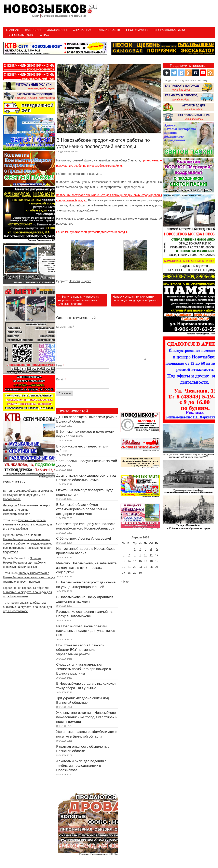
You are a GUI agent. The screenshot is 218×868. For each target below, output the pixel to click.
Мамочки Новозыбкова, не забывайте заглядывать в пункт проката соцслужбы (86, 568)
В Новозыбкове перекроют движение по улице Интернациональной (28, 510)
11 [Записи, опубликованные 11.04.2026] (151, 555)
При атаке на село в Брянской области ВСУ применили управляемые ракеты (80, 650)
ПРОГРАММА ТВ (137, 30)
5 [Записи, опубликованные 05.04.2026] (157, 549)
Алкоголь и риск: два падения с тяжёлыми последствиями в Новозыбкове (81, 766)
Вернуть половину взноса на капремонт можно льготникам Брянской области (79, 300)
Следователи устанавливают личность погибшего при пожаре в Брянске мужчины (84, 669)
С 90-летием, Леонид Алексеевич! (84, 539)
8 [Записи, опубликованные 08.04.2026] (135, 555)
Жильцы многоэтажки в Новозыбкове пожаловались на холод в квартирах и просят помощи (29, 577)
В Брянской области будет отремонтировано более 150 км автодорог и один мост (81, 509)
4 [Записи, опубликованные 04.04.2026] (151, 549)
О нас (44, 35)
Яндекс (86, 281)
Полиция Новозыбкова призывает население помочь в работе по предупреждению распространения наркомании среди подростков (28, 543)
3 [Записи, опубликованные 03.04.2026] (146, 549)
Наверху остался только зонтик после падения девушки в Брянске (135, 300)
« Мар (125, 582)
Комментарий (66, 327)
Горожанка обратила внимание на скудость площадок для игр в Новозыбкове (28, 495)
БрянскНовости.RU (170, 30)
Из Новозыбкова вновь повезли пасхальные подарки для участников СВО (86, 631)
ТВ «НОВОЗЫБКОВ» (20, 35)
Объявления (57, 30)
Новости (74, 281)
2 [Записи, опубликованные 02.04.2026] (140, 549)
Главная (13, 30)
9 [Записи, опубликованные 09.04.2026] (140, 555)
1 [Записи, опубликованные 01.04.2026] (135, 549)
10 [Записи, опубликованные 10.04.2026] (146, 555)
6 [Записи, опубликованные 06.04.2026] (124, 555)
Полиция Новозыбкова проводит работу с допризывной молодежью (24, 563)
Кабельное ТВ (109, 30)
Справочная (83, 30)
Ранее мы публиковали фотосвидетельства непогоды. (92, 232)
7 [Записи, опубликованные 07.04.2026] (129, 555)
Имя (60, 365)
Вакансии (33, 30)
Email (61, 379)
